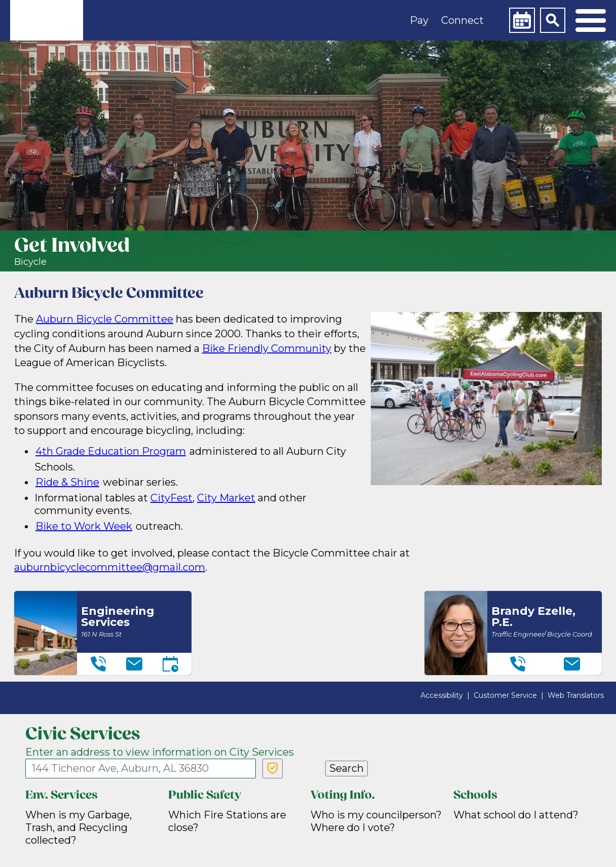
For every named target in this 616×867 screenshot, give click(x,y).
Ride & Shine (67, 482)
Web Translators (576, 695)
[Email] (134, 664)
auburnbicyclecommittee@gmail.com (110, 567)
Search (346, 768)
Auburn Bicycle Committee (105, 319)
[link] (47, 20)
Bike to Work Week (84, 526)
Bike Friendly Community (267, 348)
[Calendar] (522, 20)
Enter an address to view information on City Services (160, 752)
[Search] (553, 20)
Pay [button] (419, 20)
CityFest (171, 498)
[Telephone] (98, 664)
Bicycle (30, 262)
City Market (226, 498)
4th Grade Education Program (111, 451)
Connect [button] (463, 20)
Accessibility (442, 695)
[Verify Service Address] (273, 769)
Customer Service (505, 695)
